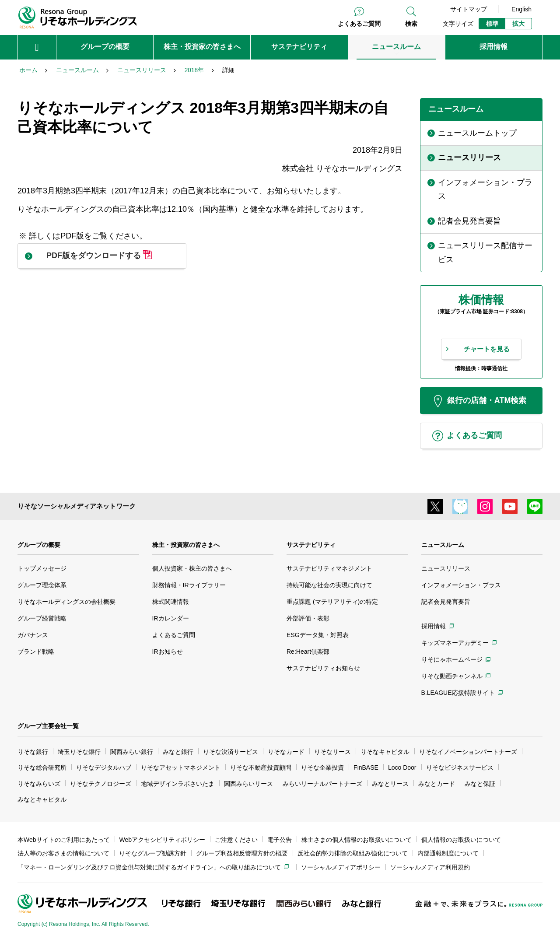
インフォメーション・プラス (461, 585)
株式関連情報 (171, 602)
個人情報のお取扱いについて (461, 840)
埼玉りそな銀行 (79, 752)
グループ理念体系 (42, 585)
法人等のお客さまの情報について (63, 853)
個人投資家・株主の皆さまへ (192, 568)
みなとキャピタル (42, 799)
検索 (411, 24)
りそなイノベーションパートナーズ (468, 752)
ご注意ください (236, 840)
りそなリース (332, 752)
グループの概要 (39, 545)
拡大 (518, 24)
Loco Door (402, 767)
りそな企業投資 (322, 767)
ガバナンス (33, 635)
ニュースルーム (443, 545)
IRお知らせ (168, 652)
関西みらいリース (248, 784)
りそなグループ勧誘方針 (153, 853)
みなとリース (390, 784)
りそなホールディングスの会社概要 (66, 602)
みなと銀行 (178, 752)
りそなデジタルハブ (104, 767)
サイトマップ (469, 9)
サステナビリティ (311, 545)
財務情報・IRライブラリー (189, 585)
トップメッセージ (42, 568)
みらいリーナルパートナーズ (322, 784)
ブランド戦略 (36, 652)
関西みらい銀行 (132, 752)
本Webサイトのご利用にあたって (64, 840)
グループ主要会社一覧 (48, 726)
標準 (492, 24)
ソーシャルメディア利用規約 (430, 867)
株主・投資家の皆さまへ (186, 545)
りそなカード (286, 752)
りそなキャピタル (385, 752)
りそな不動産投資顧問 (261, 767)
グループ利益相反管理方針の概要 (242, 853)
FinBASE (366, 767)
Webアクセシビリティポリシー (163, 840)
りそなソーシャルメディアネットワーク (77, 506)
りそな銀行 (33, 752)
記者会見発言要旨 (446, 602)
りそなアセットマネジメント (181, 767)
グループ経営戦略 (42, 618)
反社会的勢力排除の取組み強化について (353, 853)
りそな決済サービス (231, 752)
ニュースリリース (446, 568)
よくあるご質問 (359, 24)
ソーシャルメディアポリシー (341, 867)
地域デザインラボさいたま (178, 784)
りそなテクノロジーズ (101, 784)
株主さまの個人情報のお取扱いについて (357, 840)
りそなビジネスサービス (460, 767)
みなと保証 (480, 784)
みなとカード (437, 784)
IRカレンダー (171, 618)
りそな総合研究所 (42, 767)
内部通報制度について (448, 853)
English (521, 9)
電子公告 (280, 840)
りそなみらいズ (39, 784)
